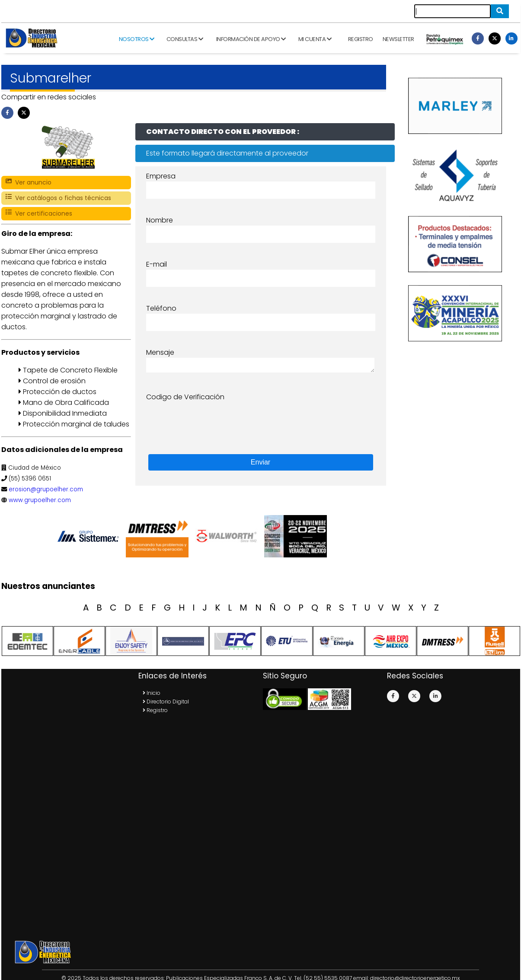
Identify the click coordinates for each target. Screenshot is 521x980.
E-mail (157, 264)
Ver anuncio (29, 183)
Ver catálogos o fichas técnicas (58, 198)
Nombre (160, 220)
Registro (361, 39)
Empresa (161, 176)
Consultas (185, 39)
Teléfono (161, 308)
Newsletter (398, 39)
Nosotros (137, 39)
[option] (90, 536)
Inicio (152, 693)
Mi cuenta (315, 39)
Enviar (260, 462)
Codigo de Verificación (185, 397)
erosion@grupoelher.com (46, 489)
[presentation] (212, 419)
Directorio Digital (166, 702)
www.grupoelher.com (40, 500)
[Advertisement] (74, 804)
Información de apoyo (251, 39)
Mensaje (160, 352)
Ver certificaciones (39, 214)
